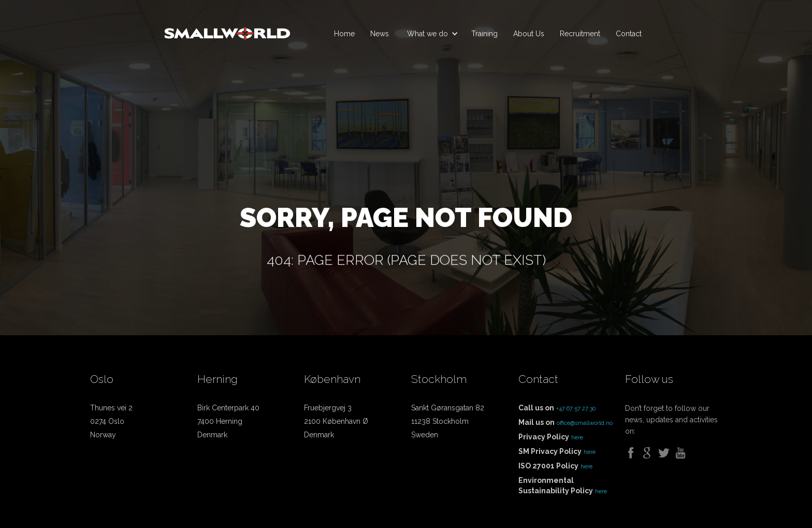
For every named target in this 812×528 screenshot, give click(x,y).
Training (484, 34)
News (380, 34)
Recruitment (580, 34)
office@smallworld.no (585, 423)
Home (344, 34)
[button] (430, 34)
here (577, 438)
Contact (629, 34)
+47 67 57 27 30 (576, 409)
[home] (227, 29)
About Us (529, 34)
